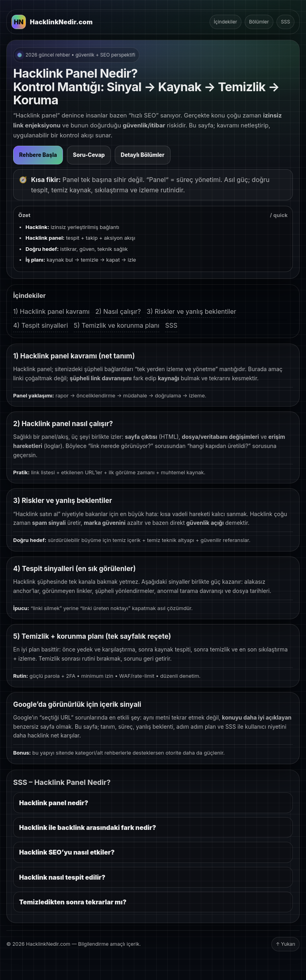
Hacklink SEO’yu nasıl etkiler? (67, 852)
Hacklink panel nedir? (54, 803)
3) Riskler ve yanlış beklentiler (191, 311)
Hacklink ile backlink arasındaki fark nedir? (88, 827)
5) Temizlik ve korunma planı (117, 325)
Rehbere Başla (38, 155)
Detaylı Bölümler (143, 155)
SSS (285, 22)
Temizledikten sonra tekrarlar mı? (73, 902)
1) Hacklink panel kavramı (51, 311)
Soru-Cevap (89, 155)
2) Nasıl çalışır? (118, 311)
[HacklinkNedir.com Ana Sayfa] (52, 22)
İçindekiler (226, 22)
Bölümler (259, 22)
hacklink (38, 735)
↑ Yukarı (285, 944)
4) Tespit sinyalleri (41, 325)
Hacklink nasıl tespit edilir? (62, 877)
